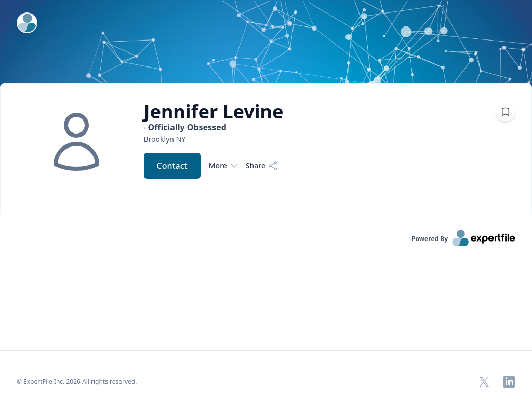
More (223, 166)
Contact (172, 166)
